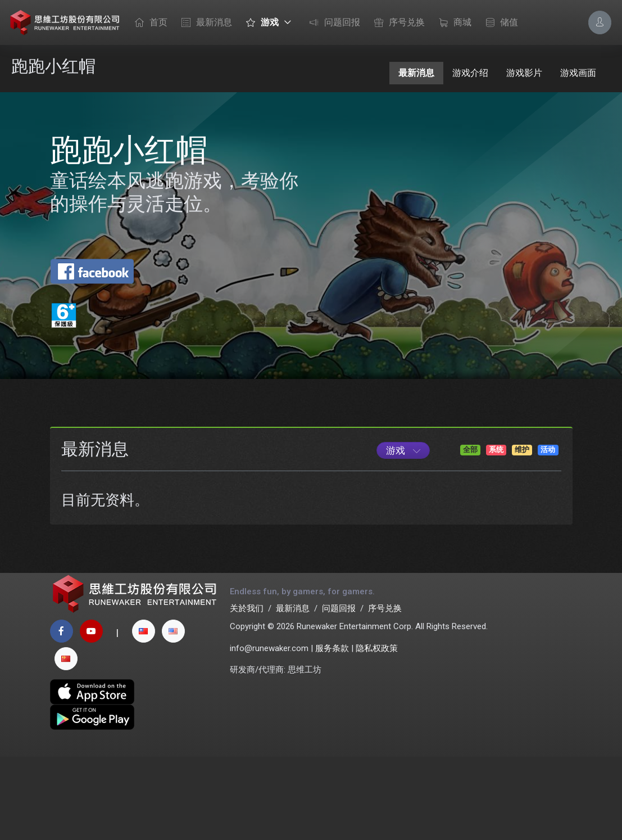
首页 (148, 23)
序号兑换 (397, 23)
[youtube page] (91, 714)
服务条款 (332, 731)
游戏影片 (524, 73)
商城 (452, 23)
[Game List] (403, 526)
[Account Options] (600, 22)
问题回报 (332, 23)
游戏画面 (578, 73)
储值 (499, 23)
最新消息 (204, 23)
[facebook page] (62, 714)
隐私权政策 (377, 731)
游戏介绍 (470, 73)
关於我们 (247, 692)
